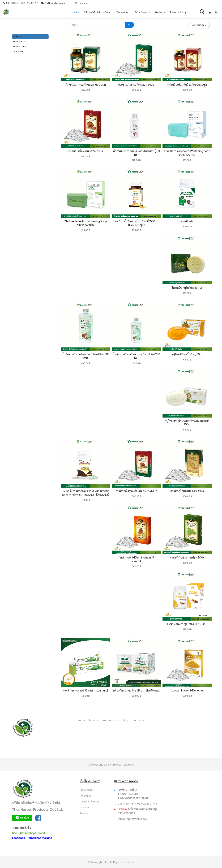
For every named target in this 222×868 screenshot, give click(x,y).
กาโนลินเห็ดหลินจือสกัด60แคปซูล (187, 85)
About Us (93, 720)
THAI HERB (18, 52)
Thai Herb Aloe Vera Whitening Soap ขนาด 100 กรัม (187, 153)
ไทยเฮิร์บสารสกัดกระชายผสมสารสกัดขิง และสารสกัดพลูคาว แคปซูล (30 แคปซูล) (86, 493)
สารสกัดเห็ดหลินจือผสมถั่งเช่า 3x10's (136, 491)
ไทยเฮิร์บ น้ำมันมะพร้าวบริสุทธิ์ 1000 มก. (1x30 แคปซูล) (136, 223)
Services (106, 720)
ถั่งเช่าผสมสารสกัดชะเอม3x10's (136, 85)
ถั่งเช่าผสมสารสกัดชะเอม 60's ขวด (86, 85)
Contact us (138, 720)
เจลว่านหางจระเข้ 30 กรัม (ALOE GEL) (86, 691)
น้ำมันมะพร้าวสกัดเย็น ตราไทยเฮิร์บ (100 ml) (136, 153)
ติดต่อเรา (85, 813)
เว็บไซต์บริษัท (87, 790)
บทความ (84, 807)
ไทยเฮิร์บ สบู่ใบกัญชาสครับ (187, 288)
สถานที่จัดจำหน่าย (89, 802)
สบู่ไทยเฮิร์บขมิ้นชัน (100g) (187, 354)
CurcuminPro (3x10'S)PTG (187, 691)
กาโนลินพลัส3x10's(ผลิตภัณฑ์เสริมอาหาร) (136, 559)
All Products (19, 36)
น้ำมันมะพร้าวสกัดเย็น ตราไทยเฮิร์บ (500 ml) (86, 356)
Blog (125, 720)
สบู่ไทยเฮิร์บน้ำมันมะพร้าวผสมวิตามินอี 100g (187, 423)
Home (81, 720)
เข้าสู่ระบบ (82, 3)
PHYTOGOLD (19, 42)
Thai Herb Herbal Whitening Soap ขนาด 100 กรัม (86, 223)
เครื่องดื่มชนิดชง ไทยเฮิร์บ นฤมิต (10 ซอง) (136, 691)
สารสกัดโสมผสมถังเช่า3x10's (187, 491)
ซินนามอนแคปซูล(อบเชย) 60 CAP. (187, 624)
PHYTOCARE (19, 47)
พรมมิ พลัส (187, 221)
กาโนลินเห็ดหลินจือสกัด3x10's (86, 151)
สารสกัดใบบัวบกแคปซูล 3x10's (187, 558)
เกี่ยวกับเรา (86, 796)
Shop (117, 720)
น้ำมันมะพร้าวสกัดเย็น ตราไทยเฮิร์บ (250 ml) (136, 356)
